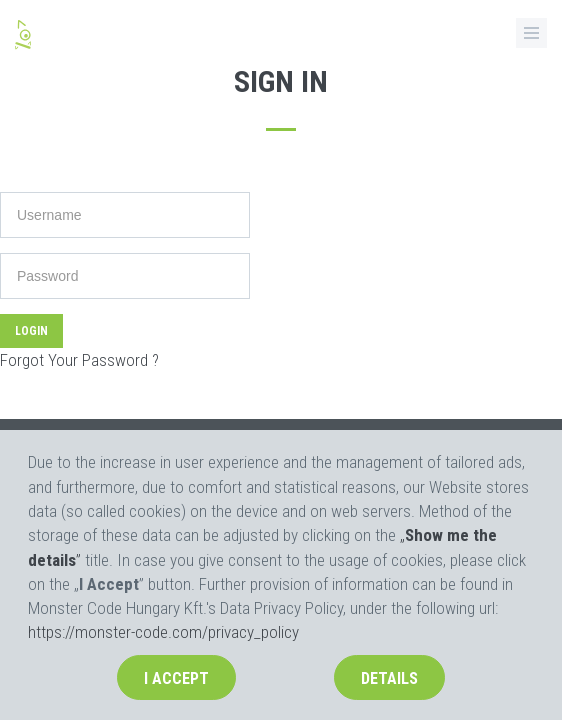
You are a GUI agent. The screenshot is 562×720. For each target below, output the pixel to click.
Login (31, 331)
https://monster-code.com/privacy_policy (163, 632)
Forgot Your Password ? (79, 360)
